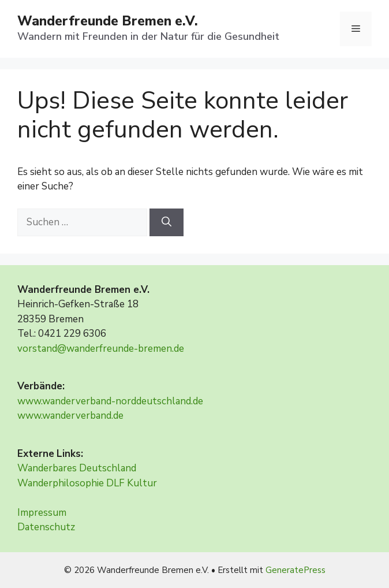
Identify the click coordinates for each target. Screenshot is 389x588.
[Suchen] (167, 222)
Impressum (42, 513)
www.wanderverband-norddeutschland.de (110, 401)
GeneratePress (296, 570)
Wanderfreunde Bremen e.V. (108, 21)
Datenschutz (46, 527)
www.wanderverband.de (70, 416)
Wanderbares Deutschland (77, 468)
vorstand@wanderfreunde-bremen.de (101, 349)
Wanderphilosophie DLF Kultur (87, 483)
